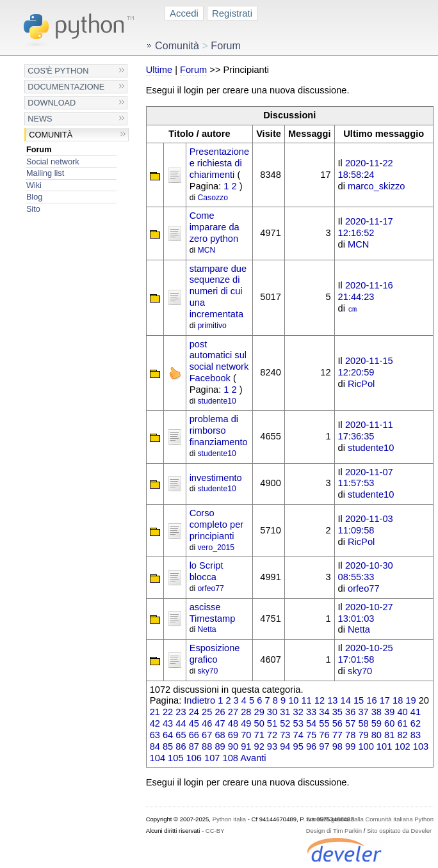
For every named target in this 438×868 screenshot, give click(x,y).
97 (324, 746)
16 (371, 700)
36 (350, 712)
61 (402, 723)
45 (194, 723)
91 (246, 746)
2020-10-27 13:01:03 (366, 613)
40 (402, 712)
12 (320, 700)
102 (402, 746)
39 (389, 712)
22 (168, 712)
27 (233, 712)
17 (385, 700)
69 (233, 735)
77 (337, 735)
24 (194, 712)
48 (233, 723)
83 (416, 735)
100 (366, 746)
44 (181, 723)
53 (298, 723)
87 (194, 746)
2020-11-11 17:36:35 (366, 430)
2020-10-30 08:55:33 (366, 571)
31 (285, 712)
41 (416, 712)
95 (298, 746)
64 (168, 735)
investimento (216, 478)
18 (398, 700)
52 (285, 723)
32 (298, 712)
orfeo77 (211, 588)
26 (220, 712)
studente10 (217, 401)
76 (324, 735)
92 (259, 746)
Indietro (199, 700)
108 (231, 758)
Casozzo (213, 198)
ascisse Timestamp (213, 613)
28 (246, 712)
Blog (34, 197)
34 (324, 712)
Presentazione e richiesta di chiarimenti (220, 163)
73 (285, 735)
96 (311, 746)
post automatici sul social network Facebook (219, 361)
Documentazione (66, 87)
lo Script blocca (207, 571)
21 (155, 712)
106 (194, 758)
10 (293, 700)
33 (311, 712)
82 (402, 735)
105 (175, 758)
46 (207, 723)
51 (272, 723)
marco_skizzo (376, 186)
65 (181, 735)
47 (220, 723)
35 (337, 712)
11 (306, 700)
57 (350, 723)
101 (384, 746)
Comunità (51, 135)
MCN (207, 250)
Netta (207, 629)
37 (363, 712)
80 (377, 735)
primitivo (212, 326)
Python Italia (229, 819)
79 (363, 735)
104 (158, 758)
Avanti (253, 758)
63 (155, 735)
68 (220, 735)
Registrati (232, 13)
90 (233, 746)
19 (410, 700)
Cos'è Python (58, 71)
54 (311, 723)
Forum (39, 149)
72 (272, 735)
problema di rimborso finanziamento (219, 430)
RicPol (361, 384)
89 (220, 746)
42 (155, 723)
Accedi (184, 13)
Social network (53, 162)
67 (207, 735)
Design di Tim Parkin (334, 831)
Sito (33, 209)
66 (194, 735)
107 (212, 758)
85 (168, 746)
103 (421, 746)
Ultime (159, 70)
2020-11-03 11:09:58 (366, 525)
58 (363, 723)
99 (350, 746)
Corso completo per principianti (217, 525)
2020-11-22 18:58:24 (366, 169)
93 (272, 746)
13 (332, 700)
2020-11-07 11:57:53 (366, 478)
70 (246, 735)
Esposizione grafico (215, 654)
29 (259, 712)
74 (298, 735)
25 (207, 712)
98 (337, 746)
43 (168, 723)
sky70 (208, 671)
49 (246, 723)
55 (324, 723)
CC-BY (215, 831)
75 (311, 735)
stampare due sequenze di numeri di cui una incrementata (218, 291)
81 (389, 735)
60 (389, 723)
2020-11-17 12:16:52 (366, 227)
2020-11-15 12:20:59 (366, 367)
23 (181, 712)
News (40, 119)
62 (416, 723)
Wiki (34, 185)
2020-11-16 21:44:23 (366, 291)
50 (259, 723)
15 (359, 700)
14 (346, 700)
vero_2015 (216, 548)
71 (259, 735)
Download (52, 103)
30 (272, 712)
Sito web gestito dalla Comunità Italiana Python (370, 819)
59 (377, 723)
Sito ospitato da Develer (399, 831)
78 (350, 735)
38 (377, 712)
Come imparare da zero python (215, 227)
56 (337, 723)
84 (155, 746)
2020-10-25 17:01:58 (366, 654)
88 (207, 746)
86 (181, 746)
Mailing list (45, 173)
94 (285, 746)
